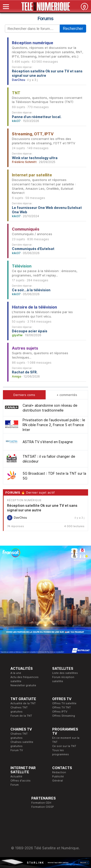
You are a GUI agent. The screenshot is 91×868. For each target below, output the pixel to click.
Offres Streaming (64, 716)
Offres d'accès (21, 781)
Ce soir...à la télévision (31, 290)
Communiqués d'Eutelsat (33, 249)
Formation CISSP (43, 807)
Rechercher (73, 29)
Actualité (16, 776)
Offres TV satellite (64, 703)
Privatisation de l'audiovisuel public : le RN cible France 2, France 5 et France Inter (54, 425)
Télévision (22, 266)
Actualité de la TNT (23, 703)
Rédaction (59, 772)
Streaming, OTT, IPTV (33, 134)
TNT (16, 93)
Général (58, 781)
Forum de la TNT (21, 716)
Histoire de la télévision (34, 307)
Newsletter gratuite (23, 685)
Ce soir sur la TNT (64, 746)
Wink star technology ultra (35, 158)
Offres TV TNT (62, 707)
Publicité (58, 776)
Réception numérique (33, 43)
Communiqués (26, 229)
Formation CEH (41, 803)
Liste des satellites (65, 673)
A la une (16, 673)
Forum (15, 785)
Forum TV (17, 750)
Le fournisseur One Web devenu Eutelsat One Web (47, 210)
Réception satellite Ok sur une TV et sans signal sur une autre (47, 73)
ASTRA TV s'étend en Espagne (48, 442)
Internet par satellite (32, 175)
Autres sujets (25, 348)
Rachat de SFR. (25, 372)
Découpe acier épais (30, 331)
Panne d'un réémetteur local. (37, 117)
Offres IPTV (60, 712)
